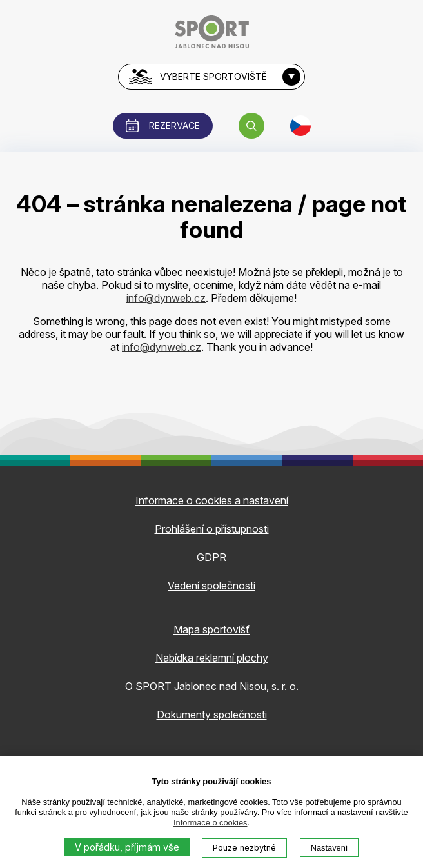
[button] (251, 126)
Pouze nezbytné (244, 848)
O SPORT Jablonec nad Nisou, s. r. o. (212, 686)
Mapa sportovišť (211, 629)
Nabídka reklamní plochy (212, 658)
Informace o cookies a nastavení (212, 500)
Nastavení (330, 848)
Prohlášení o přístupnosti (212, 529)
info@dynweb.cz (166, 298)
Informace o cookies (211, 823)
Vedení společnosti (211, 586)
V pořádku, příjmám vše (127, 847)
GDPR (211, 557)
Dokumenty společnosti (212, 715)
